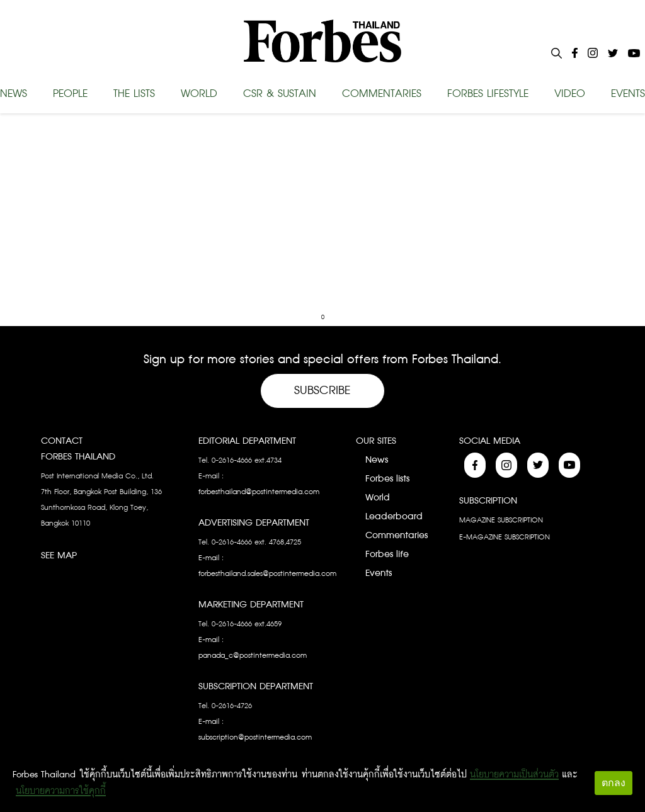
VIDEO (570, 94)
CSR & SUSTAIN (280, 94)
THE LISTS (134, 94)
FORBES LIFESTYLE (488, 94)
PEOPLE (70, 94)
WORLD (199, 94)
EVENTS (628, 94)
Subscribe (322, 391)
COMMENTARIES (382, 94)
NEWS (14, 94)
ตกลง (614, 783)
